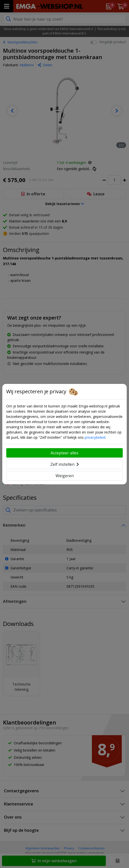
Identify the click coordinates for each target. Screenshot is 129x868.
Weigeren (65, 476)
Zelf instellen (65, 464)
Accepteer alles (64, 453)
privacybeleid (95, 437)
